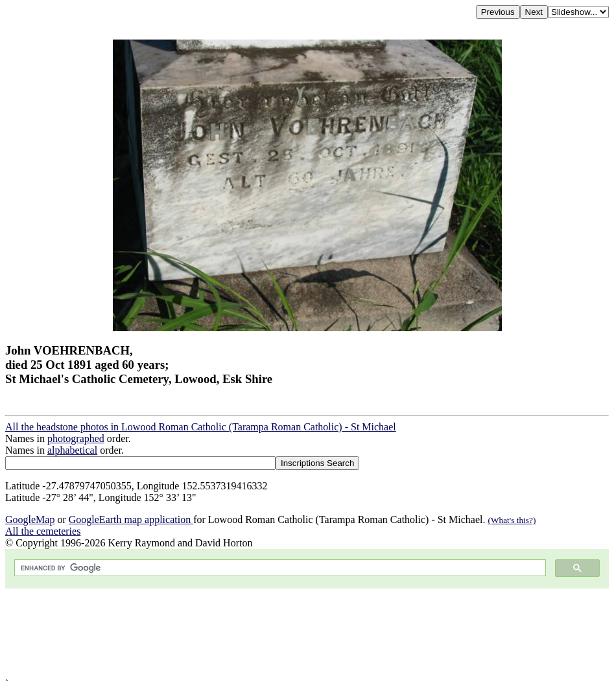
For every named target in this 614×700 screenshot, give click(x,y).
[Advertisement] (307, 633)
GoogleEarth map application (131, 519)
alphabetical (72, 450)
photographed (76, 438)
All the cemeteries (43, 531)
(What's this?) (512, 520)
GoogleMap (30, 519)
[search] (279, 568)
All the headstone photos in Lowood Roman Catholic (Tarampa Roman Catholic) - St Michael (201, 427)
